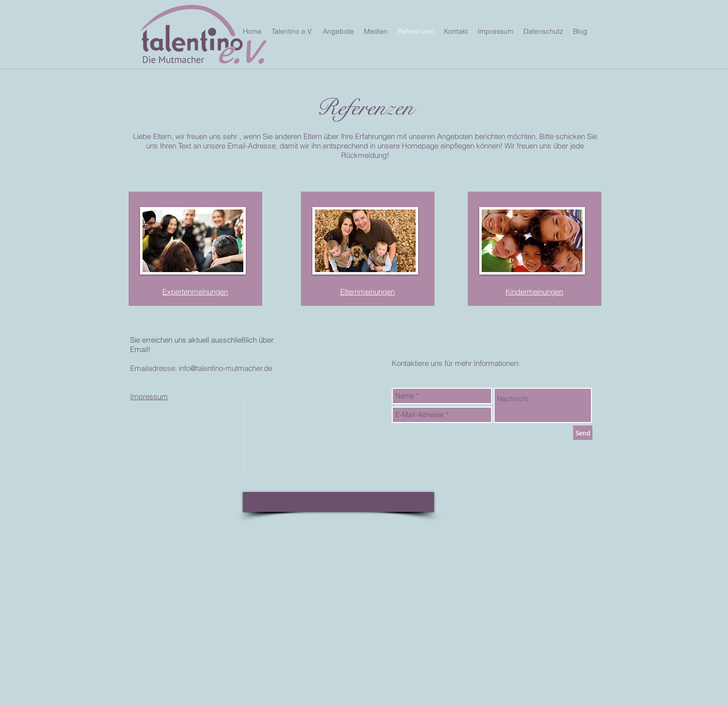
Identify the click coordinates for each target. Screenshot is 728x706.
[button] (338, 502)
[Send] (583, 433)
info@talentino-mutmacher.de (225, 368)
